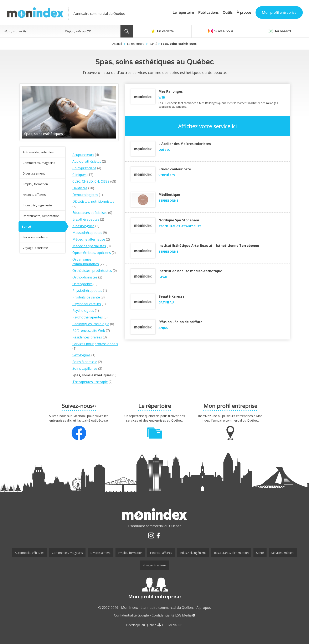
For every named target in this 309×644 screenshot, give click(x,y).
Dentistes (80, 188)
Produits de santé (87, 297)
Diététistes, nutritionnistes (93, 201)
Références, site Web (89, 331)
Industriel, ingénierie (37, 205)
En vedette (162, 31)
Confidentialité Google (131, 615)
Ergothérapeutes (86, 219)
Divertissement (34, 173)
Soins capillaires (85, 368)
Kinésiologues (83, 226)
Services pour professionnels (95, 344)
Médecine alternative (89, 239)
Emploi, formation (35, 184)
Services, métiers (35, 237)
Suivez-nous (221, 31)
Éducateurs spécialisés (90, 213)
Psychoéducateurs (87, 304)
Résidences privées (87, 337)
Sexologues (81, 355)
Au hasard (280, 31)
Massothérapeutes (87, 233)
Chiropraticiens (84, 168)
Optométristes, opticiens (92, 253)
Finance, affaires (34, 195)
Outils (228, 13)
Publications (208, 13)
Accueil (117, 44)
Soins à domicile (85, 362)
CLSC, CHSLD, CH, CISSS (91, 181)
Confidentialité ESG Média (172, 615)
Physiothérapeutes (87, 291)
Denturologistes (85, 195)
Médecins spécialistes (89, 246)
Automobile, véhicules (38, 152)
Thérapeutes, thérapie (90, 382)
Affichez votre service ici (207, 126)
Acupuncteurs (83, 155)
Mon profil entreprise (279, 13)
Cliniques (79, 175)
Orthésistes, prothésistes (92, 271)
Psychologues (83, 311)
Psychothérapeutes (88, 317)
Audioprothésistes (87, 161)
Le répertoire (183, 13)
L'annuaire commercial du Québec (167, 608)
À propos (244, 13)
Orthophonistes (85, 277)
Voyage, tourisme (35, 248)
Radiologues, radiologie (91, 324)
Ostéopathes (83, 284)
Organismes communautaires (86, 262)
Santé (153, 44)
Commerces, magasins (39, 163)
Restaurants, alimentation (41, 216)
